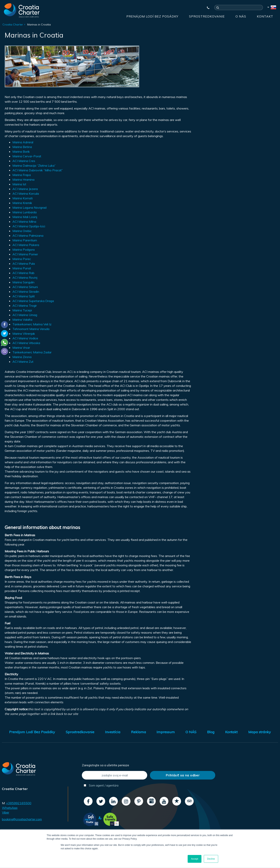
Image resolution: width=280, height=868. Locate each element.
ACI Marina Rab (23, 273)
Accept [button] (195, 859)
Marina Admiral (23, 142)
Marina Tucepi (22, 310)
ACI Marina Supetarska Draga (33, 301)
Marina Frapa (22, 175)
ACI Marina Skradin (26, 292)
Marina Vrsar (21, 348)
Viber (6, 812)
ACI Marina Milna (24, 222)
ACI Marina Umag (25, 315)
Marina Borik (21, 152)
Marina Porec (22, 259)
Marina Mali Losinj (25, 217)
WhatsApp (10, 808)
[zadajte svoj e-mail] (115, 775)
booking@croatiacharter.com (22, 819)
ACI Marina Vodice (25, 338)
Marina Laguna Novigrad (29, 208)
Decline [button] (211, 859)
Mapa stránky (260, 732)
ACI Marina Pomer (25, 254)
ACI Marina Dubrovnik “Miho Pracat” (38, 170)
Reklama (139, 732)
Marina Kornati (23, 198)
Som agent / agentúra (101, 785)
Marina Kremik (22, 203)
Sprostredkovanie (207, 16)
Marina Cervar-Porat (27, 156)
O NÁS (241, 16)
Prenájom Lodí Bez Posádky (152, 16)
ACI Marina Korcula (26, 194)
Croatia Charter (13, 25)
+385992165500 (19, 803)
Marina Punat (22, 268)
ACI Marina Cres (24, 161)
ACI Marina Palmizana (28, 236)
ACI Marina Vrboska (26, 343)
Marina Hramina (23, 180)
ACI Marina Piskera (26, 245)
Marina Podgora (24, 250)
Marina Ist (19, 184)
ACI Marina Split (24, 296)
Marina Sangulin (23, 282)
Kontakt (265, 16)
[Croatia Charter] (22, 10)
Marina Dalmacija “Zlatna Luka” (34, 166)
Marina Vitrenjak (24, 334)
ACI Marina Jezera (25, 189)
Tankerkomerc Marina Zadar (32, 352)
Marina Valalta (22, 320)
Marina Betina (22, 147)
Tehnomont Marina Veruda (31, 329)
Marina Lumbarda (24, 212)
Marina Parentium (25, 240)
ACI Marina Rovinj (25, 278)
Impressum (166, 732)
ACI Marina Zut (23, 362)
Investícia (113, 732)
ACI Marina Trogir (25, 306)
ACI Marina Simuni (25, 287)
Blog (211, 732)
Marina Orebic (22, 231)
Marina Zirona (22, 357)
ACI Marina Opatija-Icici (29, 226)
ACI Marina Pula (24, 264)
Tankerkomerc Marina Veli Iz (32, 324)
